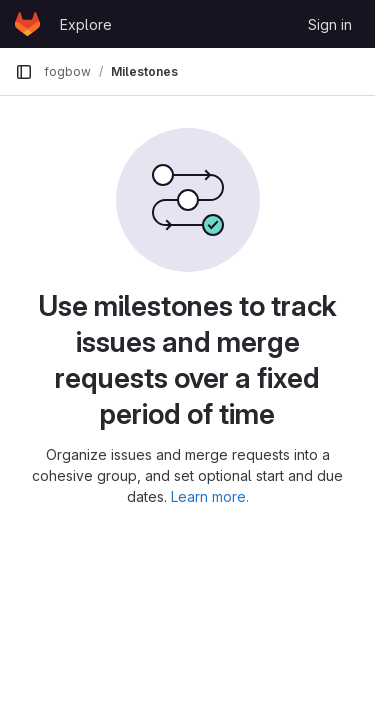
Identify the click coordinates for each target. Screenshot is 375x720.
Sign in (330, 24)
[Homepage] (27, 24)
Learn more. (210, 496)
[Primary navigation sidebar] (24, 72)
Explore (86, 24)
